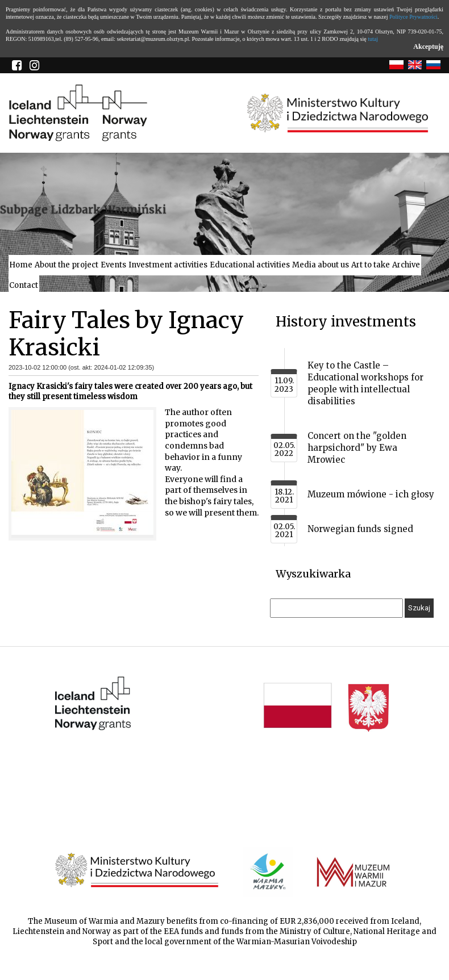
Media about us (321, 265)
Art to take (371, 265)
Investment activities (168, 265)
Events (113, 265)
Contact (24, 285)
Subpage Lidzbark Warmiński (83, 210)
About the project (66, 265)
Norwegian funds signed (360, 529)
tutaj (373, 39)
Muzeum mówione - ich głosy (371, 494)
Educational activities (250, 265)
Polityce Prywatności (413, 17)
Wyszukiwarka (313, 574)
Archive (406, 265)
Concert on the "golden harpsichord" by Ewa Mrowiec (357, 448)
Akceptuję (428, 47)
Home (21, 265)
